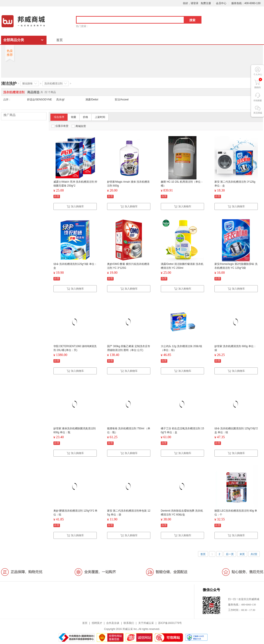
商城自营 (79, 126)
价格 (85, 117)
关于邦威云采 (146, 623)
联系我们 (129, 623)
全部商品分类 (14, 40)
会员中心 (221, 3)
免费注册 (206, 3)
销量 (74, 117)
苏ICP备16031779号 (170, 623)
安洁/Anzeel (122, 100)
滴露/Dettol (92, 100)
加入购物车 (75, 206)
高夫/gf (60, 100)
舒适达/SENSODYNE (39, 100)
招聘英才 (97, 623)
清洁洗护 (9, 84)
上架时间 (100, 117)
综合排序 (59, 117)
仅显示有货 (60, 126)
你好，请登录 (191, 3)
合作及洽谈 (113, 623)
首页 (60, 40)
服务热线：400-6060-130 (246, 3)
